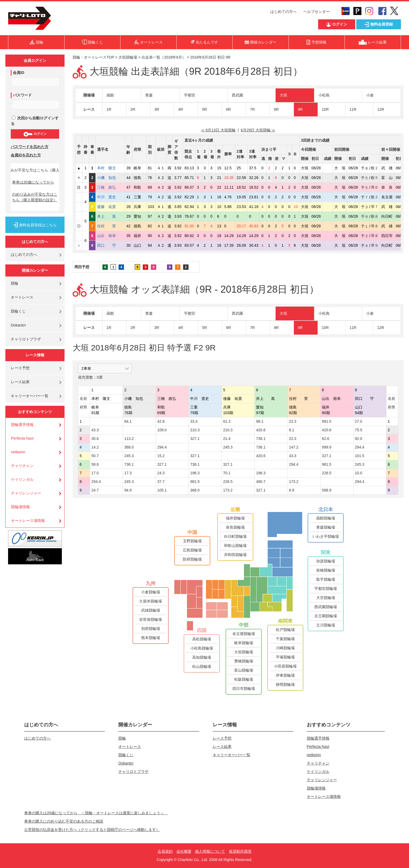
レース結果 (20, 382)
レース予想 (20, 368)
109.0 (162, 430)
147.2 (294, 447)
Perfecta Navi (22, 438)
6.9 (292, 490)
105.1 (162, 490)
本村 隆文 (110, 168)
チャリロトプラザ (26, 339)
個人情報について (210, 851)
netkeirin (18, 452)
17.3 (128, 473)
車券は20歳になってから (33, 182)
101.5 (360, 456)
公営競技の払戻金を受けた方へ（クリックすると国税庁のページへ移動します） (92, 830)
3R (157, 109)
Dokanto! (18, 325)
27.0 (359, 421)
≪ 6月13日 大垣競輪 (218, 130)
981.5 (327, 421)
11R (353, 109)
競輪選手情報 (22, 425)
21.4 (227, 439)
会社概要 (184, 851)
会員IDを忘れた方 (26, 155)
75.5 (359, 430)
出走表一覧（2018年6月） (164, 57)
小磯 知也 (110, 178)
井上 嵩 (110, 216)
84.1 (128, 421)
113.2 (129, 439)
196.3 (195, 473)
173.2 (294, 482)
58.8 (95, 464)
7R (252, 109)
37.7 (161, 482)
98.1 (260, 421)
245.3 (228, 447)
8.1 (292, 430)
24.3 (161, 473)
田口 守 (110, 245)
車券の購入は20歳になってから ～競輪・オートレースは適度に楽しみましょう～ (96, 813)
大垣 (283, 95)
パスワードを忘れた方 (30, 147)
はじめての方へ (283, 12)
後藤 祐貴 (110, 207)
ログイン (35, 134)
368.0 (129, 447)
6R (229, 109)
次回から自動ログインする (35, 121)
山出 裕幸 (110, 236)
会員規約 (165, 851)
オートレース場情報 (28, 521)
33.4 (194, 421)
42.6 (161, 421)
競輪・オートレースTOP (93, 57)
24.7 (95, 490)
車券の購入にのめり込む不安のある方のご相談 (64, 821)
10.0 (359, 473)
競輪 (15, 283)
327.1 (195, 439)
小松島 (324, 95)
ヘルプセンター (316, 12)
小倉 (370, 95)
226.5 (327, 473)
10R (325, 109)
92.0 (359, 439)
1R (109, 109)
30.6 (95, 439)
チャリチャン (22, 466)
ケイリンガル (22, 479)
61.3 (227, 421)
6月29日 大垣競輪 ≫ (258, 130)
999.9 (327, 447)
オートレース (22, 297)
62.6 (326, 439)
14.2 (95, 447)
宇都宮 (190, 95)
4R (181, 109)
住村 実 (110, 226)
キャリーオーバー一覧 (30, 396)
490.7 (261, 482)
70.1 (227, 473)
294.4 (162, 447)
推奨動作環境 (240, 851)
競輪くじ (18, 311)
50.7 (95, 456)
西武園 (237, 95)
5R (205, 109)
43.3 (95, 430)
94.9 (128, 490)
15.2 (161, 456)
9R (300, 109)
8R (276, 109)
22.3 (293, 421)
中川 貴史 (110, 197)
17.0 (95, 473)
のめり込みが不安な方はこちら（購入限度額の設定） (35, 197)
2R (133, 109)
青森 (149, 95)
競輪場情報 (20, 507)
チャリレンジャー (26, 493)
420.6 (261, 430)
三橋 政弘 (110, 187)
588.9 (327, 490)
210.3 (195, 430)
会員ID (19, 73)
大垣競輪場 (128, 57)
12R (381, 109)
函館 (110, 95)
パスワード (22, 95)
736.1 (261, 439)
